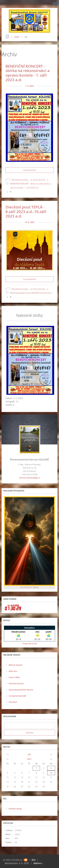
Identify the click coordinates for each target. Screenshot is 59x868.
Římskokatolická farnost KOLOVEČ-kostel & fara (31, 293)
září (29, 754)
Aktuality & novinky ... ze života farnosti (28, 180)
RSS (34, 860)
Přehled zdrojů (15, 809)
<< (8, 754)
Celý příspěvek (29, 170)
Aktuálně (13, 702)
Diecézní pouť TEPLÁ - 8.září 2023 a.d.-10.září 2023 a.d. (26, 212)
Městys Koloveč (16, 665)
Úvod (7, 36)
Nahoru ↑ (38, 863)
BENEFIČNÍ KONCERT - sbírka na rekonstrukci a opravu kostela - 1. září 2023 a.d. (28, 73)
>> (51, 754)
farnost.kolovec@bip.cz (29, 478)
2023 (17, 37)
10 (51, 773)
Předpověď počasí (30, 643)
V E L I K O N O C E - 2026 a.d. (29, 587)
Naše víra (13, 671)
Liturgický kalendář (17, 696)
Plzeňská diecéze (16, 684)
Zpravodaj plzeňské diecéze (21, 690)
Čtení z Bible (14, 677)
